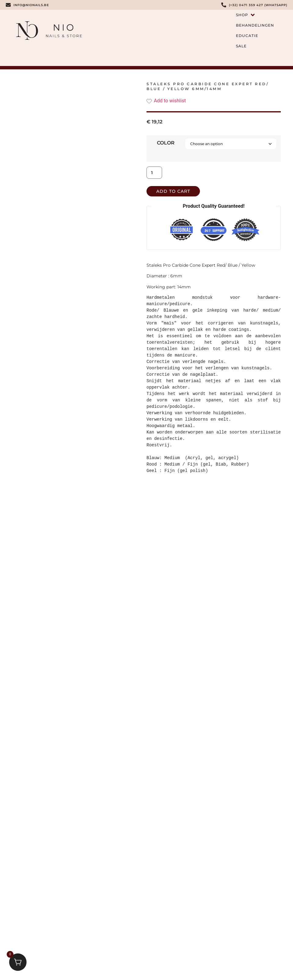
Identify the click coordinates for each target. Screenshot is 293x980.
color (166, 143)
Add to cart (173, 191)
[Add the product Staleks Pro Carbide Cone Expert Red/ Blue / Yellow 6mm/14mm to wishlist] (214, 101)
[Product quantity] (154, 173)
